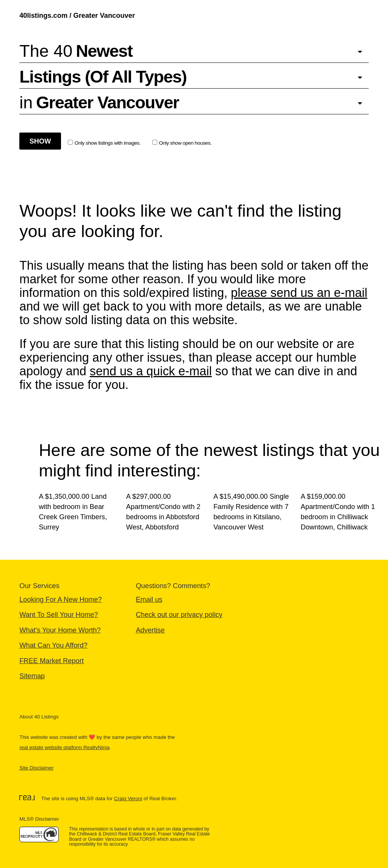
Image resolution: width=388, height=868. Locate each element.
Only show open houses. (182, 143)
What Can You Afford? (53, 645)
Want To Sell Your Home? (59, 614)
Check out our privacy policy (179, 614)
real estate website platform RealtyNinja (64, 747)
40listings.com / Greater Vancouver (77, 15)
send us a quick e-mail (151, 371)
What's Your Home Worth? (60, 630)
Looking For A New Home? (60, 599)
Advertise (150, 630)
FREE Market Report (52, 661)
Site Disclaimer (36, 768)
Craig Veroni (128, 799)
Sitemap (32, 676)
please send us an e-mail (299, 293)
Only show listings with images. (104, 143)
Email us (149, 599)
